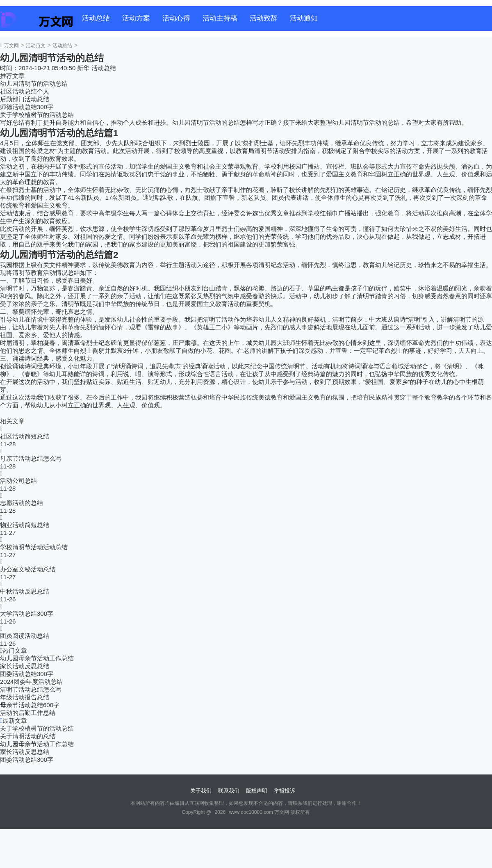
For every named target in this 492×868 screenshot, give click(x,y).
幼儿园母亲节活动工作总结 (37, 658)
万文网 (11, 46)
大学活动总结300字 (27, 613)
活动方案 (136, 18)
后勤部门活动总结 (25, 99)
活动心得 (176, 18)
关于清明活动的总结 (28, 736)
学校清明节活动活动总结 (34, 547)
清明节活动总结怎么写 (31, 689)
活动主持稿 (220, 18)
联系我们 (229, 791)
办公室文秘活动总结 (28, 569)
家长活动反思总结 (25, 666)
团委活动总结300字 (27, 674)
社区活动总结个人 (25, 91)
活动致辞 (264, 18)
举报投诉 (285, 791)
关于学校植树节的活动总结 (37, 115)
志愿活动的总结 (22, 503)
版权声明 (257, 791)
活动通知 (304, 18)
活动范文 (36, 46)
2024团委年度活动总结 (31, 682)
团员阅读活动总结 (25, 636)
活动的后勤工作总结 (28, 713)
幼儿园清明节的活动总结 (34, 83)
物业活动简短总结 (25, 525)
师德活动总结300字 (27, 107)
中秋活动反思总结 (25, 591)
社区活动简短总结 (25, 436)
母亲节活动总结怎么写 (31, 458)
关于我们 (201, 791)
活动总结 (96, 18)
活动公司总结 (18, 481)
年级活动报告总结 (25, 697)
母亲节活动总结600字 (30, 705)
